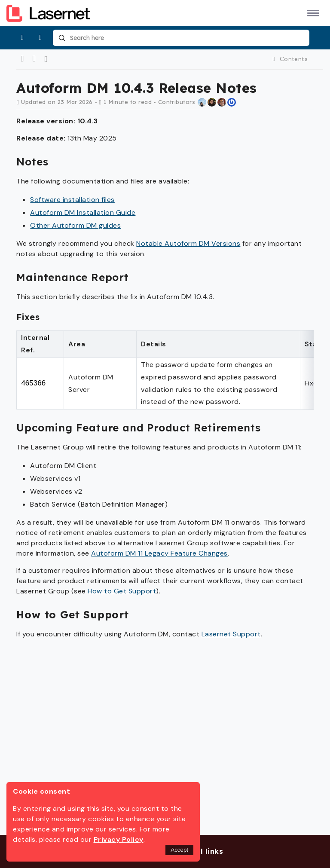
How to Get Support (122, 591)
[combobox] (181, 38)
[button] (312, 13)
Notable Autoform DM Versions (188, 243)
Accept (179, 850)
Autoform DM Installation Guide (83, 212)
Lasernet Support (231, 634)
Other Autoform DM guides (75, 225)
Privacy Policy (119, 839)
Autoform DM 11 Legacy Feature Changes (159, 553)
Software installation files (72, 200)
